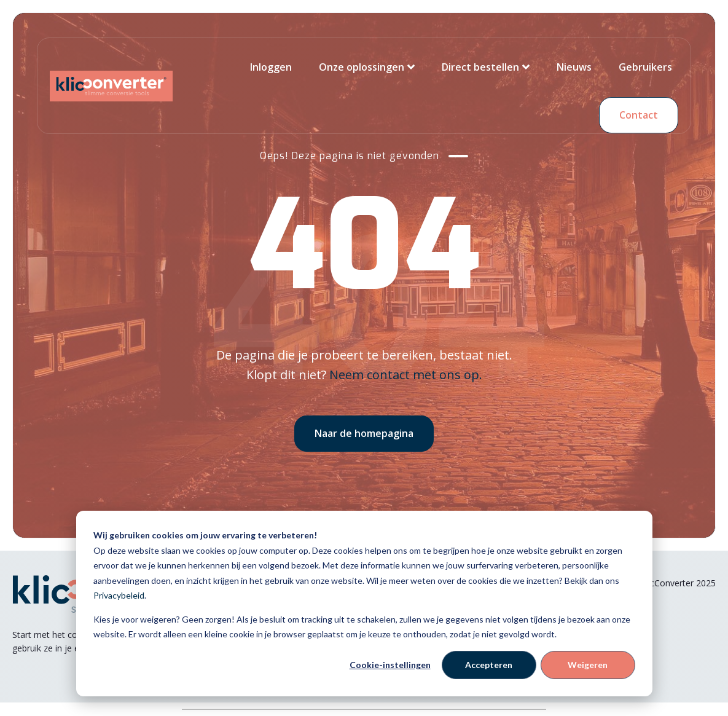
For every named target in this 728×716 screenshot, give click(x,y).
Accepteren (489, 665)
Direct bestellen (480, 67)
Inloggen (271, 67)
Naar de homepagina (364, 433)
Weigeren (588, 665)
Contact (639, 115)
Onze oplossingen (362, 67)
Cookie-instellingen (390, 665)
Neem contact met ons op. (406, 375)
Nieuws (574, 67)
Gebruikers (645, 67)
